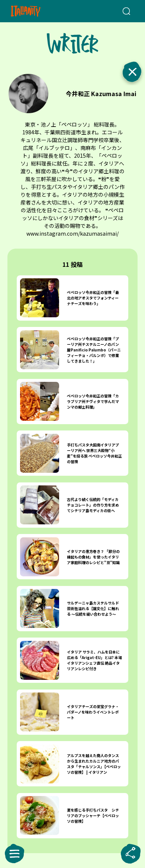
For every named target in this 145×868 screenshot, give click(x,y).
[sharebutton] (130, 854)
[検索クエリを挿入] (126, 11)
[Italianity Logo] (36, 11)
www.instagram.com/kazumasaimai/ (72, 233)
